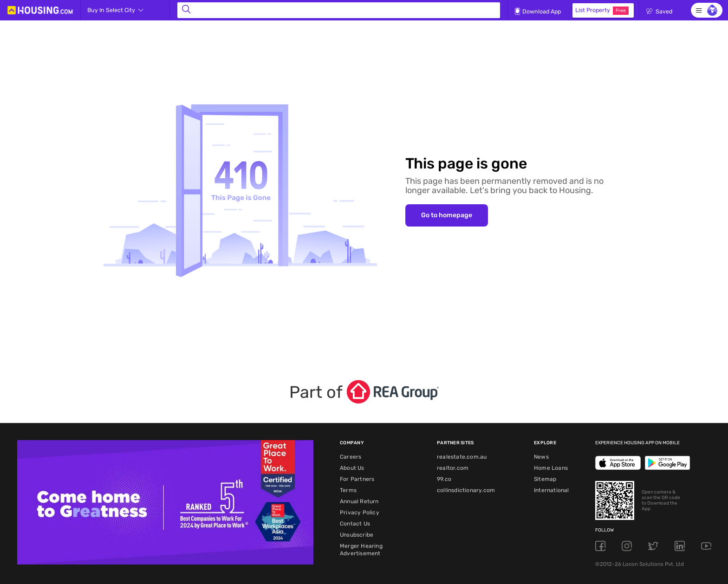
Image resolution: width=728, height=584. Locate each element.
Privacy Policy (360, 513)
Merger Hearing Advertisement (361, 550)
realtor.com (453, 468)
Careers (351, 457)
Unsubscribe (357, 535)
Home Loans (551, 468)
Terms (348, 490)
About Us (352, 468)
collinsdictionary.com (466, 490)
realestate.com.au (462, 457)
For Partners (357, 479)
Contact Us (355, 524)
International (552, 490)
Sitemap (545, 479)
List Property (602, 11)
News (541, 457)
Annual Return (359, 501)
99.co (444, 479)
